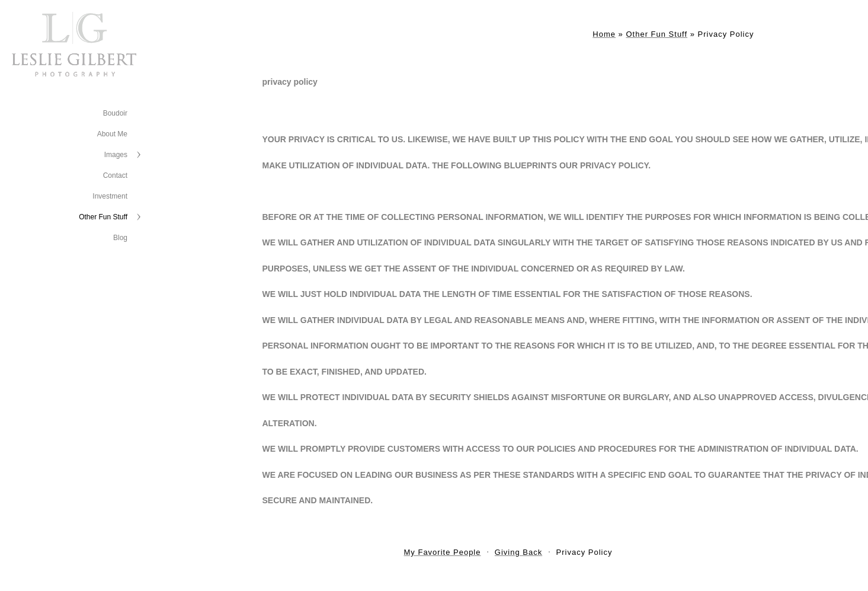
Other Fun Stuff (103, 217)
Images (116, 155)
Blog (120, 238)
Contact (115, 175)
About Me (112, 134)
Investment (110, 196)
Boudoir (115, 113)
